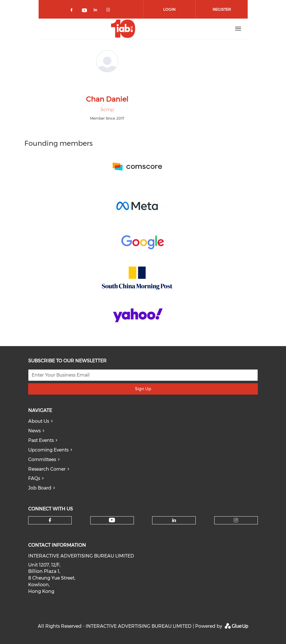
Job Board (40, 488)
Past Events (41, 440)
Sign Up (143, 389)
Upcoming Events (48, 450)
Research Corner (47, 469)
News (34, 431)
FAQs (34, 478)
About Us (39, 421)
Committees (42, 459)
